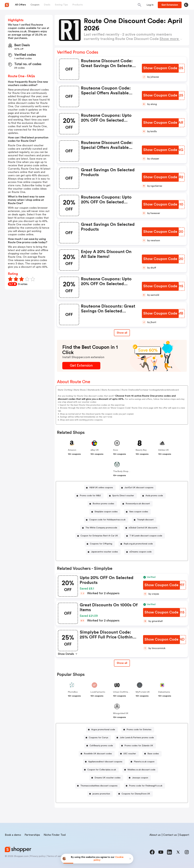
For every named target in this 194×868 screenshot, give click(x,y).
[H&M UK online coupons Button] (100, 488)
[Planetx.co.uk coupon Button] (143, 762)
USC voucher (130, 754)
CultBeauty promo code (101, 746)
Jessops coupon (140, 778)
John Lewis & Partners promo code (137, 738)
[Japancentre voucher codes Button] (103, 552)
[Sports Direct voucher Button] (122, 496)
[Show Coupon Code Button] (160, 68)
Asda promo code (154, 496)
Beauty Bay (141, 450)
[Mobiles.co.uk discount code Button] (140, 770)
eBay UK (95, 450)
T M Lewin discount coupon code (146, 536)
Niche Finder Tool (55, 835)
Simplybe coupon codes (106, 512)
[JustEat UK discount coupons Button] (138, 488)
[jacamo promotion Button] (100, 794)
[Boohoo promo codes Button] (102, 504)
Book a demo (13, 835)
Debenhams (164, 692)
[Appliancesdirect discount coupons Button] (104, 762)
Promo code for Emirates (139, 730)
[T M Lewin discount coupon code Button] (145, 536)
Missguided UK (121, 713)
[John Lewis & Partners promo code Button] (136, 738)
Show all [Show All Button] (122, 333)
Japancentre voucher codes (104, 552)
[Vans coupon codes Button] (137, 512)
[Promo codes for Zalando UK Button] (138, 746)
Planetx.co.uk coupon (144, 762)
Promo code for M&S (90, 496)
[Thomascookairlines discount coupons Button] (98, 786)
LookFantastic (98, 692)
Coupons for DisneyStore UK (136, 794)
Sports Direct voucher (123, 496)
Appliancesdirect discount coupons (105, 762)
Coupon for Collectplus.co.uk (102, 770)
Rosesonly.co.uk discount (138, 504)
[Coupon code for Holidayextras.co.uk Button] (106, 520)
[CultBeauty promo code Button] (100, 746)
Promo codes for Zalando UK (139, 746)
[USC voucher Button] (128, 754)
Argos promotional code (103, 730)
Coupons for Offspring (101, 544)
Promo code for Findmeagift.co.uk (146, 786)
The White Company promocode (101, 528)
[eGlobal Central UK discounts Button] (142, 528)
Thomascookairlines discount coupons (99, 786)
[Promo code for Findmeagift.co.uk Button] (144, 786)
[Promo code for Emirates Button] (138, 730)
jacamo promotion (101, 794)
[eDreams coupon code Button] (139, 552)
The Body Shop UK (122, 471)
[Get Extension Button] (81, 366)
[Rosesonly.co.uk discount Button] (137, 504)
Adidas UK (163, 450)
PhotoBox (73, 692)
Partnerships (32, 835)
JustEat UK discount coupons (139, 488)
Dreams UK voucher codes (108, 778)
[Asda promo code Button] (153, 496)
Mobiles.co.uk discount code (141, 770)
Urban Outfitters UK (123, 692)
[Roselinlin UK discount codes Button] (97, 754)
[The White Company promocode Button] (100, 528)
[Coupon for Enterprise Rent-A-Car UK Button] (98, 536)
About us (155, 835)
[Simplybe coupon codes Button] (105, 512)
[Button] (150, 5)
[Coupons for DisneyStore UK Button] (135, 794)
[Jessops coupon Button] (139, 778)
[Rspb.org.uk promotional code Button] (137, 544)
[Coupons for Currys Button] (97, 738)
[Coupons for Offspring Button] (100, 544)
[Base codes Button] (152, 754)
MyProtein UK (143, 692)
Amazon (72, 450)
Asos (116, 450)
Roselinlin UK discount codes (98, 754)
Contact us (170, 835)
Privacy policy (38, 856)
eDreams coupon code (140, 552)
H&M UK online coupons (101, 488)
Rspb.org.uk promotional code (138, 544)
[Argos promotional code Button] (102, 730)
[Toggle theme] (186, 5)
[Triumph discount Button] (144, 520)
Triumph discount (145, 520)
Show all (122, 663)
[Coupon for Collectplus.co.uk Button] (100, 770)
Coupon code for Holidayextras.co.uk (107, 520)
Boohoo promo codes (103, 504)
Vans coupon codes (139, 512)
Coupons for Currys (99, 738)
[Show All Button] (122, 663)
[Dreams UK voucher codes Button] (106, 778)
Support (184, 835)
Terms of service (56, 856)
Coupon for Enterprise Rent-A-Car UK (99, 536)
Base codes (153, 754)
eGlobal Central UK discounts (143, 528)
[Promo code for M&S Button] (89, 496)
